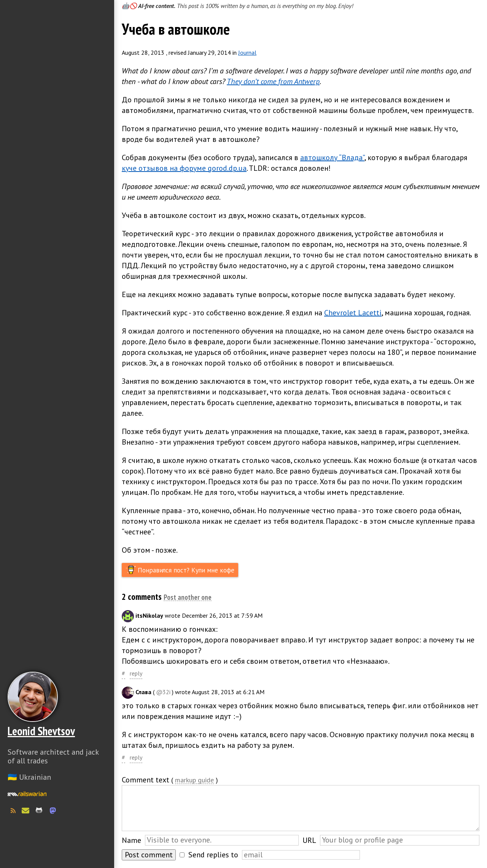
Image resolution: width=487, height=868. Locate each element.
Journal (247, 52)
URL (309, 840)
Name (131, 840)
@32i (163, 692)
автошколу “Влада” (332, 157)
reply (136, 673)
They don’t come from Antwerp (273, 81)
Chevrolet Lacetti (353, 313)
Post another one (188, 598)
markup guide (194, 780)
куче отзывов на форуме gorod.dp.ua (184, 168)
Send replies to (213, 855)
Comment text (146, 780)
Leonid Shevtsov (41, 731)
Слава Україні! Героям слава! (57, 849)
